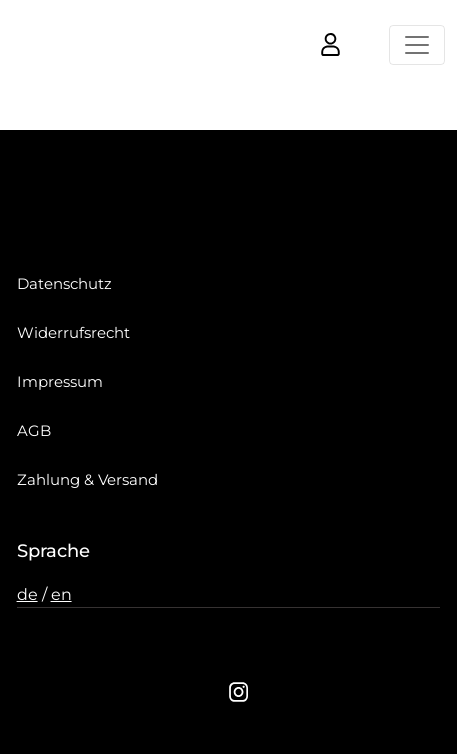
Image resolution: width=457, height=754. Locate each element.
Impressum (60, 381)
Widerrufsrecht (73, 332)
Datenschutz (64, 283)
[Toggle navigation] (417, 45)
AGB (34, 430)
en (61, 594)
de (27, 594)
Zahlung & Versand (87, 479)
